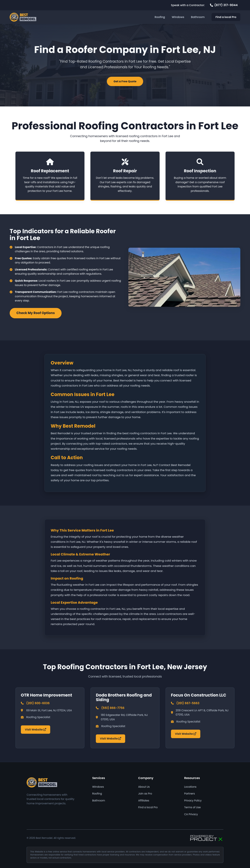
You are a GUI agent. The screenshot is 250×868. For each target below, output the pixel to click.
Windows (178, 17)
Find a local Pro (226, 17)
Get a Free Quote (125, 81)
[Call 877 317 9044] (224, 5)
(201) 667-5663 (188, 703)
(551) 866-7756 (113, 708)
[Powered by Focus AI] (206, 838)
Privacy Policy (193, 801)
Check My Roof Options (36, 313)
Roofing (160, 17)
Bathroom (198, 17)
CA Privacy (191, 814)
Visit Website (36, 730)
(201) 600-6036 (38, 703)
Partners (190, 794)
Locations (190, 787)
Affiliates (144, 801)
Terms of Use (192, 807)
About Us (144, 787)
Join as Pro (145, 794)
